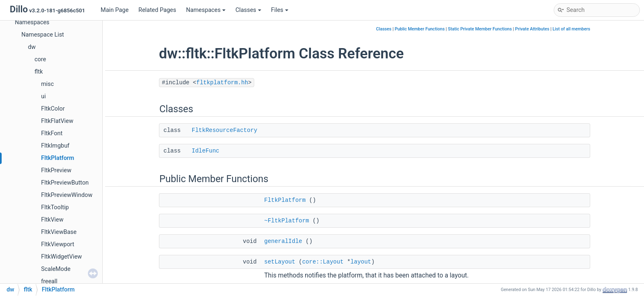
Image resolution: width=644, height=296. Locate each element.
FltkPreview (56, 170)
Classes (248, 10)
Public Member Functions (420, 29)
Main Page (115, 10)
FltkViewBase (59, 232)
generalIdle (283, 241)
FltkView (52, 220)
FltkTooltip (55, 207)
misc (47, 84)
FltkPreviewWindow (67, 195)
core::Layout (323, 262)
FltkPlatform (58, 158)
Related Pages (157, 10)
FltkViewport (58, 244)
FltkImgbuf (55, 146)
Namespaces (206, 10)
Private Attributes (532, 29)
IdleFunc (206, 151)
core (40, 59)
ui (43, 96)
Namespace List (43, 35)
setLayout (280, 262)
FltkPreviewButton (65, 183)
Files (280, 10)
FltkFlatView (57, 121)
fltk (39, 72)
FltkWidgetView (61, 257)
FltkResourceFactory (225, 130)
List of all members (571, 29)
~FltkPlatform (286, 221)
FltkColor (53, 109)
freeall (49, 281)
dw (32, 47)
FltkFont (52, 133)
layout (361, 262)
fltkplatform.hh (222, 83)
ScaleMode (56, 269)
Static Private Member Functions (480, 29)
